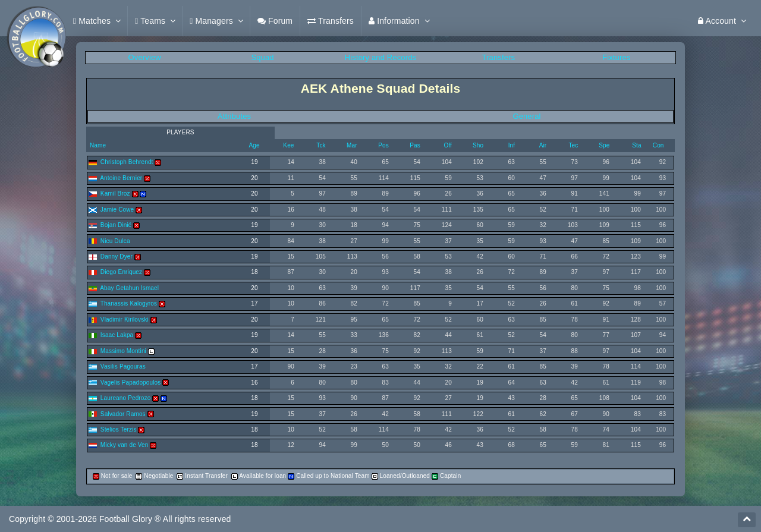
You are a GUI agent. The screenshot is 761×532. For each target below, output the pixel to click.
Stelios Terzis (119, 429)
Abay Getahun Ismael (129, 288)
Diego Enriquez (121, 272)
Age (254, 145)
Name (97, 145)
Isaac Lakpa (117, 335)
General (526, 116)
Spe (604, 145)
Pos (383, 145)
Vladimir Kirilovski (125, 319)
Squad (262, 57)
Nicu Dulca (115, 241)
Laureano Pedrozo (126, 398)
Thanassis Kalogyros (129, 303)
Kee (288, 145)
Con (658, 145)
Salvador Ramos (123, 414)
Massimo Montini (123, 351)
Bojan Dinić (116, 225)
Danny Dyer (117, 256)
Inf (512, 145)
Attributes (234, 116)
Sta (636, 145)
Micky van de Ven (125, 445)
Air (543, 145)
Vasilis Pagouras (123, 366)
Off (448, 145)
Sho (478, 145)
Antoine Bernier (121, 178)
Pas (415, 145)
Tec (573, 145)
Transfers (499, 57)
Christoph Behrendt (127, 162)
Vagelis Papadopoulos (131, 383)
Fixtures (616, 57)
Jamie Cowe (117, 210)
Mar (352, 145)
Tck (321, 145)
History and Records (380, 57)
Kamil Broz (115, 193)
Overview (145, 57)
